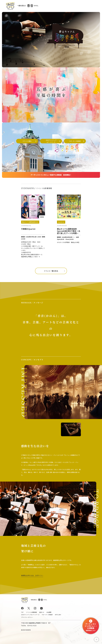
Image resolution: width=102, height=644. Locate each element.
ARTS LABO (58, 615)
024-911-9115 (32, 626)
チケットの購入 (27, 141)
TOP (22, 612)
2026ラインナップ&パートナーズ (51, 141)
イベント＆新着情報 (31, 612)
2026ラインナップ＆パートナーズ (30, 615)
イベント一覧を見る (51, 271)
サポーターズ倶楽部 (75, 141)
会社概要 (49, 612)
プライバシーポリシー (27, 617)
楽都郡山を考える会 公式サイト (32, 575)
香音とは (42, 612)
